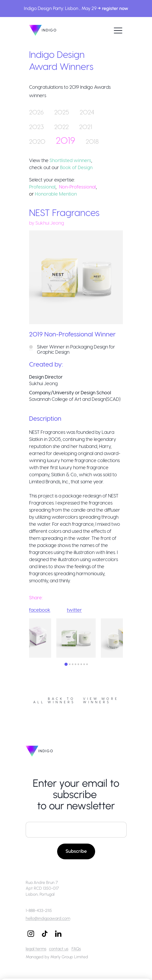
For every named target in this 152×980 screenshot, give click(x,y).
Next (127, 639)
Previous (25, 639)
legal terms (36, 949)
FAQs (76, 949)
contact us (59, 949)
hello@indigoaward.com (48, 918)
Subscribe (76, 851)
